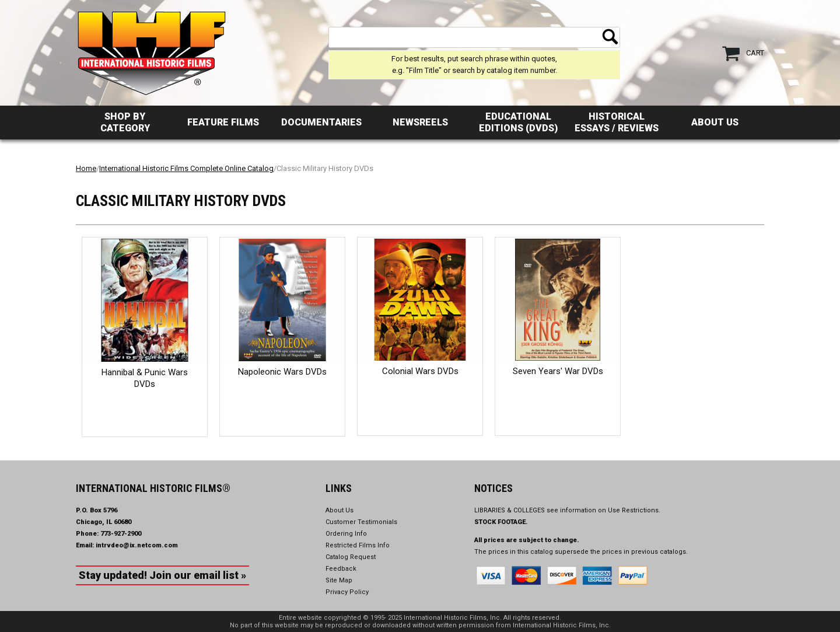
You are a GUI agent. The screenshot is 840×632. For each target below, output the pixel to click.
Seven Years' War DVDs (558, 371)
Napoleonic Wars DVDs (282, 372)
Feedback (341, 569)
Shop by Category (125, 122)
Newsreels (420, 122)
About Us (715, 122)
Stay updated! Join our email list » (162, 575)
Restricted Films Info (358, 545)
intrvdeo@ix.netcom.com (137, 545)
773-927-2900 (121, 534)
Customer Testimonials (361, 522)
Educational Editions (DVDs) (518, 122)
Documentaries (321, 122)
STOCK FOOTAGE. (501, 522)
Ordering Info (346, 534)
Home (86, 168)
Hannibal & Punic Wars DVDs (145, 378)
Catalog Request (351, 557)
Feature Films (223, 122)
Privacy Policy (347, 592)
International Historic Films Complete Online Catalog (186, 168)
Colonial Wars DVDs (420, 371)
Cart (755, 53)
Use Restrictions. (634, 510)
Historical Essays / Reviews (617, 122)
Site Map (339, 580)
